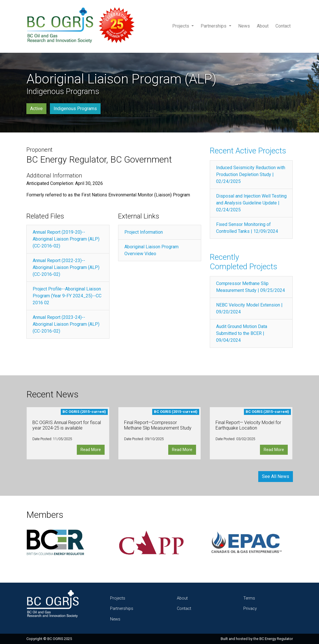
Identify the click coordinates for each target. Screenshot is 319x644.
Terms (249, 598)
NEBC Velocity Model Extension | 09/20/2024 (249, 308)
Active (36, 109)
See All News (276, 476)
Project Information (144, 232)
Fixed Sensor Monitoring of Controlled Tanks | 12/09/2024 (247, 228)
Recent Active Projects (248, 151)
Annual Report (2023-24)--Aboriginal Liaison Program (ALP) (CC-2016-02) (66, 324)
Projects (181, 26)
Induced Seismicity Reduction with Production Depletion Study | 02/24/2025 (251, 174)
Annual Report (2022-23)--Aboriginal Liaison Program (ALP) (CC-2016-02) (66, 267)
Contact (283, 26)
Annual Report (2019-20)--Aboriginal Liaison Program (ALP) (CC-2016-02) (66, 239)
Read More (91, 450)
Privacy (250, 609)
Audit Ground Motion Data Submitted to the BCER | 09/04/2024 (242, 333)
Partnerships (214, 26)
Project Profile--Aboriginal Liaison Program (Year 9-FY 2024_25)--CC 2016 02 (67, 296)
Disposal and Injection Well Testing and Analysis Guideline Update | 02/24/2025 (251, 203)
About (263, 26)
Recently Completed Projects (243, 262)
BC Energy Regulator (276, 639)
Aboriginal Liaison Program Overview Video (151, 250)
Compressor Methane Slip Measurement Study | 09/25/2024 (250, 287)
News (244, 26)
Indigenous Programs (75, 109)
